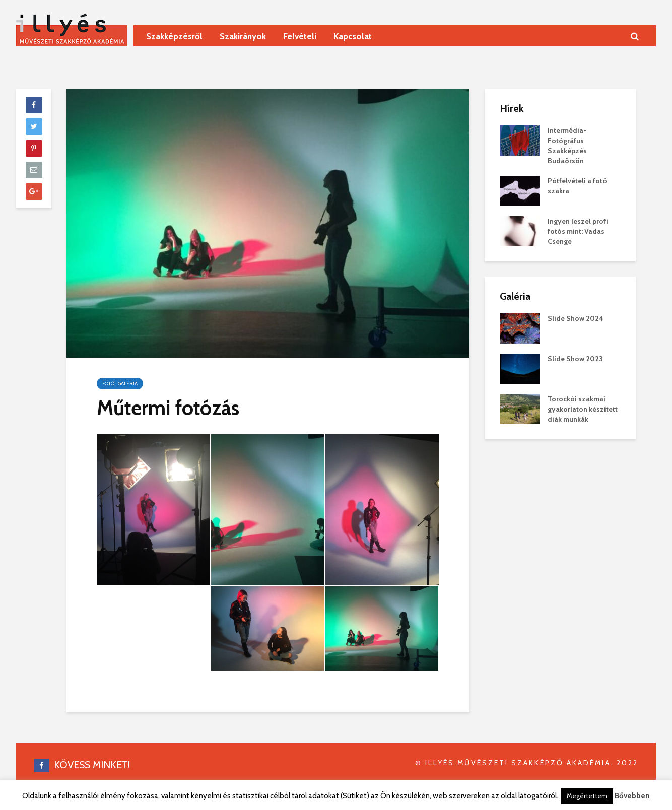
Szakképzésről (174, 36)
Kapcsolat (353, 36)
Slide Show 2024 (576, 318)
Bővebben (632, 796)
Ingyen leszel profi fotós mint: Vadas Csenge (578, 231)
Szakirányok (243, 36)
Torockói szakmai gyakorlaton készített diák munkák (583, 409)
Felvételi (300, 36)
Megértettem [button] (587, 796)
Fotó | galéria (120, 384)
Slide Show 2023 (575, 359)
